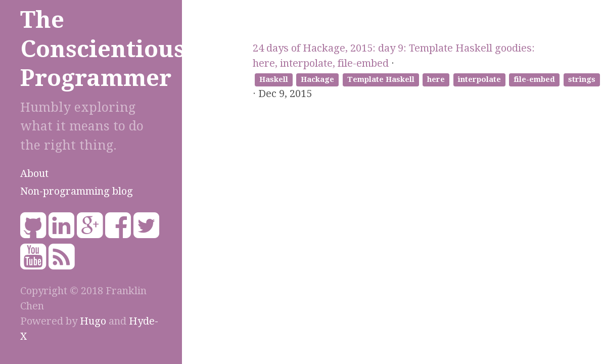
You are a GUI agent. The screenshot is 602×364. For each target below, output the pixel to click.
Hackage (317, 79)
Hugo (93, 321)
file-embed (534, 79)
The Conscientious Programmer (103, 49)
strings (582, 79)
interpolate (479, 79)
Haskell (274, 79)
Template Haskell (381, 79)
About (34, 173)
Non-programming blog (77, 191)
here (436, 79)
